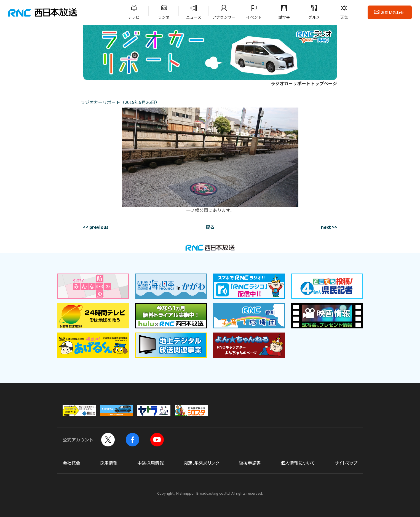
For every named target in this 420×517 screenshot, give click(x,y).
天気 (344, 17)
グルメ (314, 17)
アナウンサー (224, 17)
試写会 (284, 17)
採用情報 (109, 463)
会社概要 (71, 463)
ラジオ (164, 17)
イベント (254, 17)
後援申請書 (250, 463)
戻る (210, 227)
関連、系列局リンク (201, 463)
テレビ (134, 17)
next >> (329, 227)
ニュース (194, 17)
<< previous (96, 227)
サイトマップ (346, 463)
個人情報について (298, 463)
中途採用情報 (151, 463)
